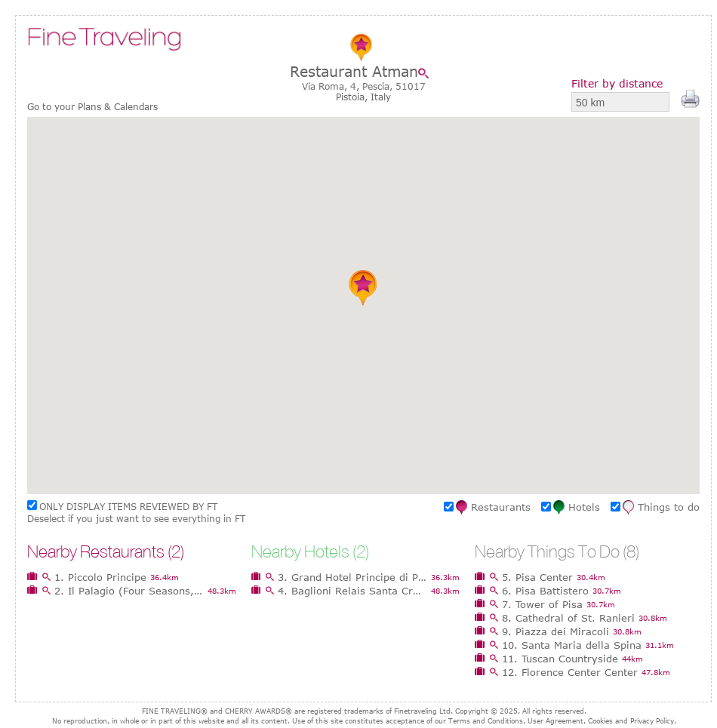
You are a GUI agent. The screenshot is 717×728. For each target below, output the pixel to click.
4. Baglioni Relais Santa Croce (352, 591)
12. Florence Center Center (570, 672)
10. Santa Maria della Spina (572, 645)
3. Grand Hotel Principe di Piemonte (352, 577)
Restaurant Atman (354, 71)
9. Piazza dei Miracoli (555, 631)
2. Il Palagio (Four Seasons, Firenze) (129, 591)
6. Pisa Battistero (545, 591)
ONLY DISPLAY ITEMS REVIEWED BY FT (128, 506)
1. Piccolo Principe (100, 577)
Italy (381, 97)
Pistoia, (353, 97)
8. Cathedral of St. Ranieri (568, 618)
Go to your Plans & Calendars (92, 107)
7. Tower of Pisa (542, 604)
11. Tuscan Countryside (560, 659)
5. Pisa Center (537, 577)
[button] (363, 287)
